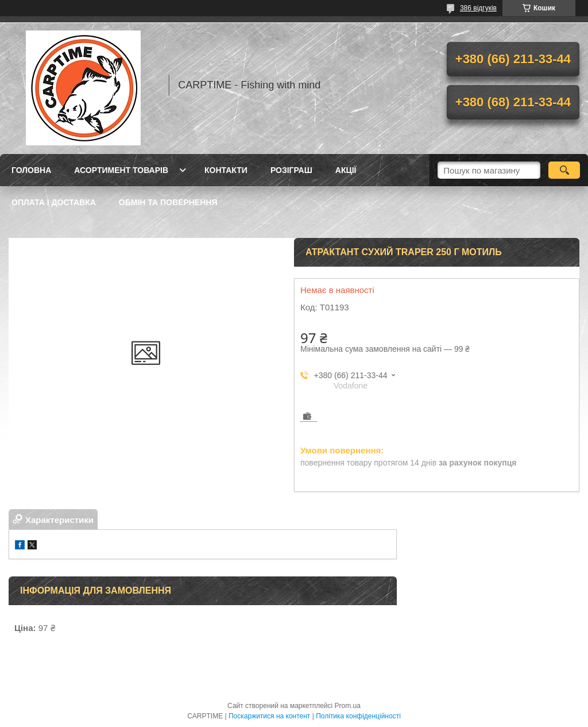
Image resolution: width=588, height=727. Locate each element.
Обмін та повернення (168, 202)
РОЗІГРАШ (291, 170)
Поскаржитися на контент (269, 716)
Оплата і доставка (54, 202)
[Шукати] (564, 170)
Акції (346, 170)
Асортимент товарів (121, 170)
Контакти (226, 170)
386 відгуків (478, 8)
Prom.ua (348, 706)
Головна (31, 170)
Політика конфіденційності (358, 716)
